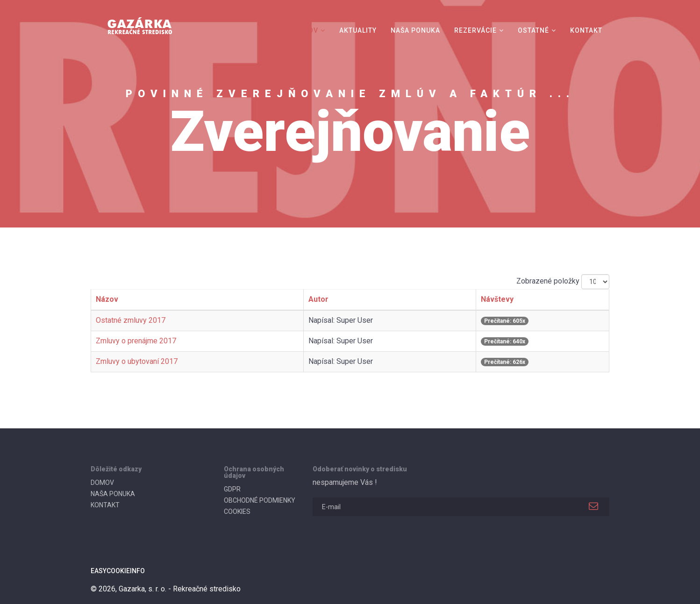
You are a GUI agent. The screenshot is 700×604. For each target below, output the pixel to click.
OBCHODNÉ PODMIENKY (260, 500)
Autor (318, 299)
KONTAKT (586, 30)
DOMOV (305, 30)
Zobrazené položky (548, 281)
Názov (107, 299)
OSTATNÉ (533, 30)
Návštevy (497, 299)
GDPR (232, 489)
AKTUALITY (358, 30)
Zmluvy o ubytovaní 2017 (137, 361)
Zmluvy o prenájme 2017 (136, 341)
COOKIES (237, 512)
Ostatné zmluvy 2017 (131, 320)
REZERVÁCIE (475, 30)
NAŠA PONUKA (415, 30)
